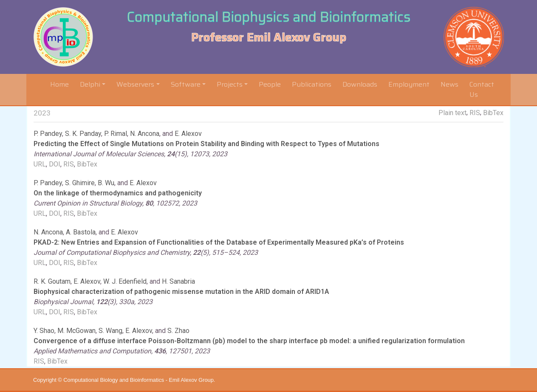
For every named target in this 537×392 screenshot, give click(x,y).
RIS (475, 113)
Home (61, 84)
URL (40, 164)
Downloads (360, 84)
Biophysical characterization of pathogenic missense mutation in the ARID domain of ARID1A (181, 292)
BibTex (493, 113)
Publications (312, 84)
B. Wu (106, 183)
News (449, 84)
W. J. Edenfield (125, 281)
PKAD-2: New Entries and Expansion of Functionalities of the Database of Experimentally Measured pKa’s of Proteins (219, 242)
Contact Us (482, 89)
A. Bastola (81, 232)
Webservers (135, 84)
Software (186, 84)
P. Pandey (48, 134)
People (270, 84)
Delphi (90, 84)
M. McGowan (76, 331)
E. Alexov (188, 134)
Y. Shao (44, 331)
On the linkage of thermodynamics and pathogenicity (118, 193)
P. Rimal (116, 134)
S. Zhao (178, 331)
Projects (230, 84)
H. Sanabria (178, 281)
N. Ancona (145, 134)
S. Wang (110, 331)
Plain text (452, 113)
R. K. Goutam (52, 281)
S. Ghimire (80, 183)
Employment (409, 84)
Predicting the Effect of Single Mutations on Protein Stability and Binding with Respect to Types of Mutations (206, 144)
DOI (55, 164)
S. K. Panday (83, 134)
